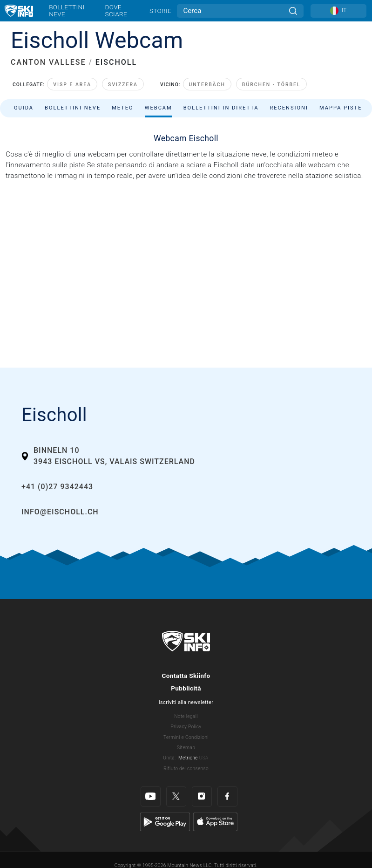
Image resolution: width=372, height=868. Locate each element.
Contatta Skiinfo (186, 676)
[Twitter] (176, 796)
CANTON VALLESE (48, 62)
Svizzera (123, 85)
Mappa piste (341, 108)
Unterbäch (207, 85)
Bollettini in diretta (221, 108)
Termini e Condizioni (186, 737)
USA (203, 758)
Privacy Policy (186, 727)
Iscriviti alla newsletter (186, 702)
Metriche (188, 758)
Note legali (186, 716)
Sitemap (186, 748)
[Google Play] (165, 821)
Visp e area (72, 85)
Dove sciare (116, 10)
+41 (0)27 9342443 (57, 487)
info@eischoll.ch (60, 512)
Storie (160, 11)
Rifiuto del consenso (186, 769)
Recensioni (289, 108)
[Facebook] (227, 796)
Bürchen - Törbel (271, 85)
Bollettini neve (67, 10)
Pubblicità (186, 688)
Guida (24, 108)
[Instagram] (202, 796)
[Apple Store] (215, 821)
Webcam (159, 108)
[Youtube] (151, 796)
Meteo (123, 108)
